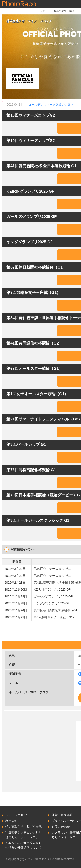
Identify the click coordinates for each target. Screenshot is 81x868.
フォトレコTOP (16, 815)
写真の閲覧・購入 (64, 11)
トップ (41, 11)
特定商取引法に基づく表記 (24, 827)
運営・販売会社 (62, 815)
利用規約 (11, 821)
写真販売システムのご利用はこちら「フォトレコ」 (24, 835)
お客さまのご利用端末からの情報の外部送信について (24, 845)
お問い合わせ (61, 827)
